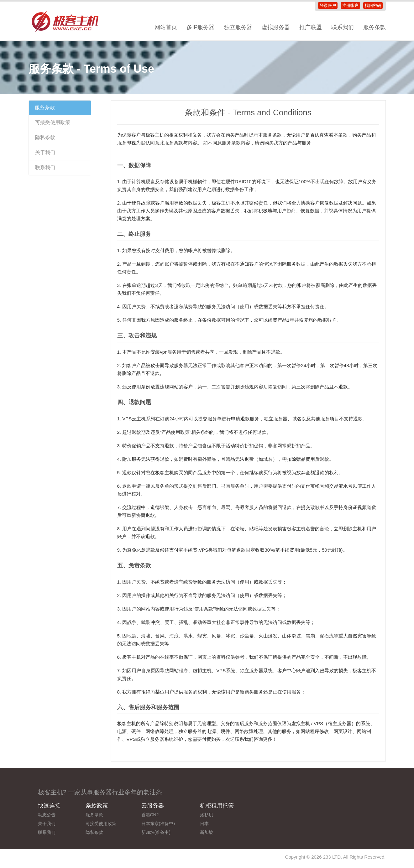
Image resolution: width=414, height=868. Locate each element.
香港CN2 (150, 815)
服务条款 (375, 27)
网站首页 (166, 27)
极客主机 (69, 22)
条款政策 (97, 806)
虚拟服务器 (276, 27)
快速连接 (49, 806)
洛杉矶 (207, 815)
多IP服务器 (200, 27)
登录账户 (328, 5)
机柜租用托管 (217, 806)
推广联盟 (311, 27)
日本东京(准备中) (158, 824)
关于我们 (45, 152)
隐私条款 (45, 137)
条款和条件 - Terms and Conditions (248, 112)
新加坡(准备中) (156, 832)
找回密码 (373, 5)
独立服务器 (238, 27)
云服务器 (153, 806)
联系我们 (343, 27)
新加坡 (207, 832)
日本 (204, 824)
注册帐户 (350, 5)
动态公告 (47, 815)
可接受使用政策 (53, 122)
